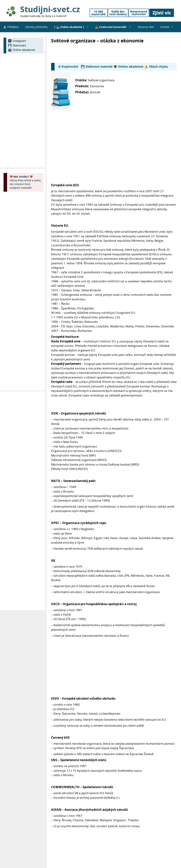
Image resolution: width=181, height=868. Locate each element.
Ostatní (168, 27)
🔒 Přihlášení (11, 27)
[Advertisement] (115, 54)
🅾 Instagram (17, 41)
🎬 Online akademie (21, 50)
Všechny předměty (36, 27)
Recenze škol (146, 27)
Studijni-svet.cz (50, 9)
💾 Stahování (17, 45)
